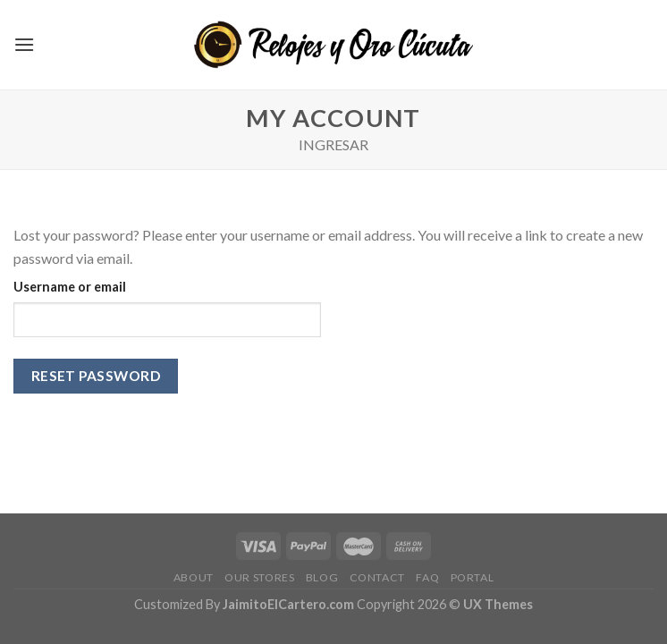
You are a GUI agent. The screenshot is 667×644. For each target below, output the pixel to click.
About (194, 577)
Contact (377, 577)
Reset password (96, 376)
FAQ (427, 577)
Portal (473, 577)
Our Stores (259, 577)
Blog (322, 577)
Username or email (70, 287)
